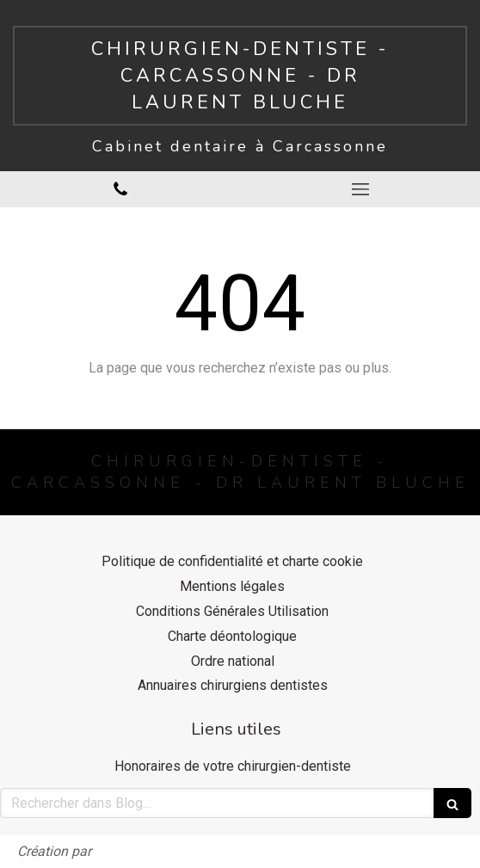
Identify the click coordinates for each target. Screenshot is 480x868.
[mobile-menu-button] (360, 189)
